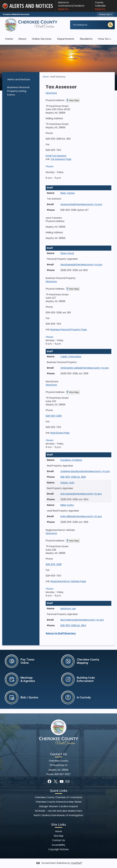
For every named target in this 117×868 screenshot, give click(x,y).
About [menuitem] (22, 39)
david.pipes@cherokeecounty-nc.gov (81, 265)
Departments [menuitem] (66, 39)
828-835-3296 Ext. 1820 (73, 477)
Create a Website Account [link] (16, 14)
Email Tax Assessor (56, 156)
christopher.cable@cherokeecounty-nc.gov (85, 368)
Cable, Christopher (71, 357)
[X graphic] (55, 781)
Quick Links (59, 791)
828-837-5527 (63, 774)
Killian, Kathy (67, 505)
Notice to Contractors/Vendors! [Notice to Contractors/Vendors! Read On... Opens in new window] (74, 6)
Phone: (49, 133)
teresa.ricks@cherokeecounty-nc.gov (81, 204)
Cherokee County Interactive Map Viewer (59, 802)
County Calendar (105, 6)
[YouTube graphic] (62, 781)
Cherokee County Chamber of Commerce (58, 797)
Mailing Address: (54, 118)
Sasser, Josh (67, 483)
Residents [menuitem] (86, 39)
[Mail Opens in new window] (68, 781)
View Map (74, 100)
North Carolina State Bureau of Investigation (58, 815)
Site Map (59, 836)
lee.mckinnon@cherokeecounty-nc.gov (82, 620)
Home (46, 77)
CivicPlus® (76, 863)
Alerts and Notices (19, 79)
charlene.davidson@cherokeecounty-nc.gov (85, 471)
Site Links (59, 824)
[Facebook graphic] (49, 781)
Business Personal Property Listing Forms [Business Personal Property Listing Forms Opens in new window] (18, 91)
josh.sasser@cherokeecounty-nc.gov (81, 494)
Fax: (48, 144)
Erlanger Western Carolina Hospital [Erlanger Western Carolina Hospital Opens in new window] (58, 806)
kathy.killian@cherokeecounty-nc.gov (81, 516)
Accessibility (58, 845)
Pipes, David (67, 253)
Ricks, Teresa (68, 193)
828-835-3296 (54, 416)
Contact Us (58, 840)
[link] (106, 14)
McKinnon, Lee (68, 609)
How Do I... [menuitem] (105, 39)
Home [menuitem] (9, 39)
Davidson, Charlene (71, 460)
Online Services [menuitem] (42, 39)
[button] (110, 25)
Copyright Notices (58, 849)
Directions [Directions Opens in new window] (51, 93)
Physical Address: (55, 100)
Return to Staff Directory (61, 633)
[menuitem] (21, 79)
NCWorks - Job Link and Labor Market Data (59, 811)
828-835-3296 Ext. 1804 (73, 625)
